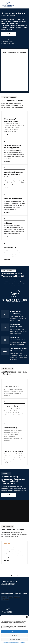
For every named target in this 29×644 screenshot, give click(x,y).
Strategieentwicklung (11, 411)
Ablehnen (14, 636)
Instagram (17, 597)
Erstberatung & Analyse (12, 389)
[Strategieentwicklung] (25, 411)
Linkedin (4, 597)
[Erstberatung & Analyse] (25, 389)
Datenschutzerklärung (7, 642)
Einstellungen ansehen (14, 640)
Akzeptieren (14, 632)
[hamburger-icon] (27, 4)
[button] (27, 617)
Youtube (10, 597)
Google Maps (5, 599)
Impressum (24, 642)
